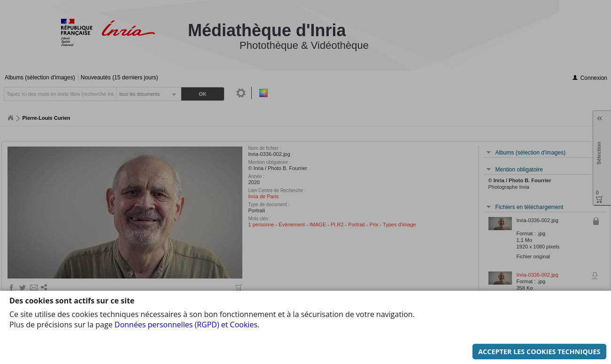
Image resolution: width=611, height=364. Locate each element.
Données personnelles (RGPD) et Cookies (186, 284)
